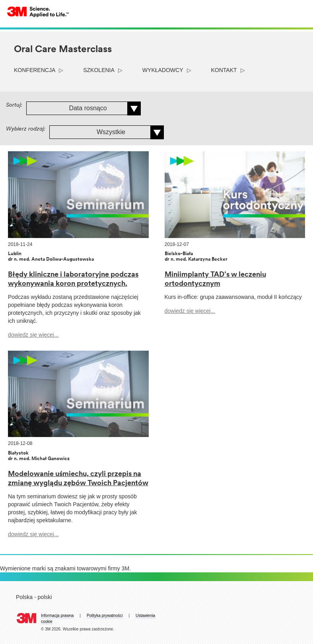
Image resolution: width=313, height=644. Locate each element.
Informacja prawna (57, 616)
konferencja (35, 70)
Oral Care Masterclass (63, 50)
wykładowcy (163, 70)
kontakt (224, 70)
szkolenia (99, 70)
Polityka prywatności (105, 616)
